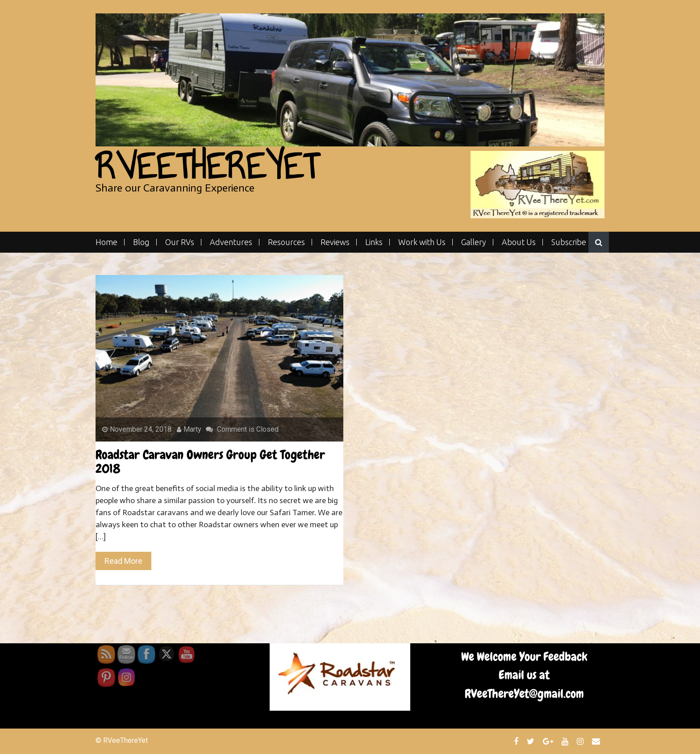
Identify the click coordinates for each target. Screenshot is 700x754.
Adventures (231, 242)
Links (374, 242)
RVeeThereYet (207, 166)
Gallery (474, 242)
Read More (123, 561)
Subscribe (569, 242)
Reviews (335, 242)
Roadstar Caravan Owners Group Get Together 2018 (210, 462)
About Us (519, 242)
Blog (141, 242)
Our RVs (180, 242)
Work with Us (422, 242)
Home (106, 242)
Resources (286, 242)
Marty (189, 429)
